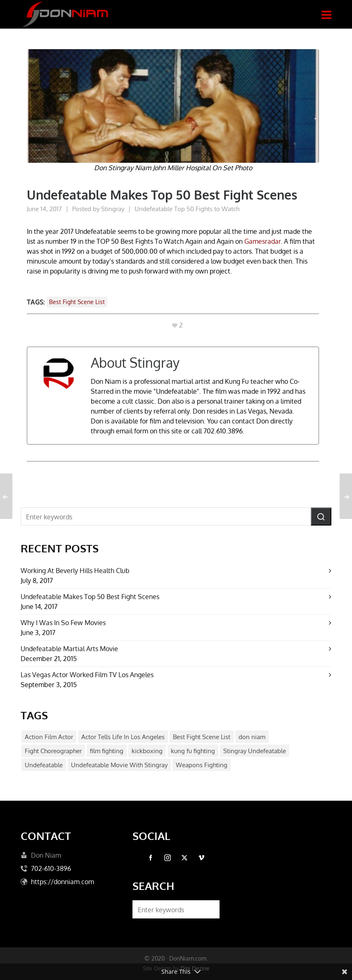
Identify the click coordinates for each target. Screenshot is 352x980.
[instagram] (168, 858)
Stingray (113, 209)
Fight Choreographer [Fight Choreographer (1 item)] (53, 751)
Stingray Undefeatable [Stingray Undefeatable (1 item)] (255, 751)
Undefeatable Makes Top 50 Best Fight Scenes (90, 597)
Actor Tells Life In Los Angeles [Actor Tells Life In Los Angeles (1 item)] (123, 737)
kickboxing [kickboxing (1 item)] (147, 751)
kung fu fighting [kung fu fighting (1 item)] (193, 751)
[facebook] (151, 858)
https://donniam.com (63, 882)
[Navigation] (326, 14)
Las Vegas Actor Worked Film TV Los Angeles (87, 675)
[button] (321, 516)
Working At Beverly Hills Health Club (75, 571)
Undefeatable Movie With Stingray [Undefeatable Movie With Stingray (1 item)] (119, 765)
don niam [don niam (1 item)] (252, 737)
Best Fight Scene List (77, 302)
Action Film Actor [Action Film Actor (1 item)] (49, 737)
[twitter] (184, 858)
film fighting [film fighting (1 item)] (107, 751)
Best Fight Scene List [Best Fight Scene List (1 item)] (202, 737)
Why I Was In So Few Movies (63, 623)
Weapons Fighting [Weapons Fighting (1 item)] (202, 765)
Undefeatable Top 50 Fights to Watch (187, 209)
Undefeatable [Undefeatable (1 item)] (44, 765)
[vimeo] (201, 858)
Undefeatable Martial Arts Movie (69, 649)
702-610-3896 (51, 868)
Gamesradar (262, 241)
